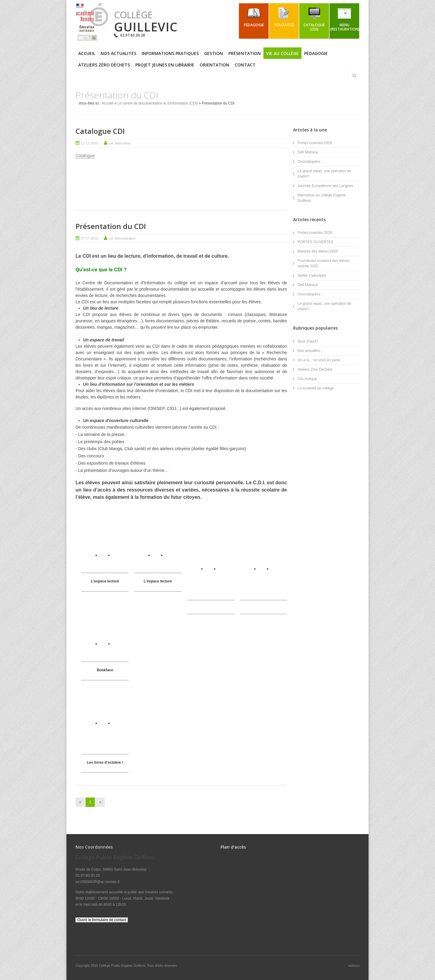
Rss (87, 38)
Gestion (214, 53)
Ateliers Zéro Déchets (104, 65)
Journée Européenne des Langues (325, 186)
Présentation (245, 53)
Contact (245, 65)
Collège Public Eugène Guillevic (123, 965)
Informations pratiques (170, 53)
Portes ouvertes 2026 (315, 143)
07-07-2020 (89, 238)
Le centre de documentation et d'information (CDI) (158, 103)
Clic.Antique (307, 379)
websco (354, 965)
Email (81, 38)
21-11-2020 (89, 143)
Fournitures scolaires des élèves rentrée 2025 (324, 263)
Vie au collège (282, 53)
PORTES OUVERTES (315, 242)
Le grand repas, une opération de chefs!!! (324, 174)
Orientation (214, 65)
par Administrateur (122, 238)
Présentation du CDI (111, 226)
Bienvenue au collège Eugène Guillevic (322, 198)
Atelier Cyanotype (312, 276)
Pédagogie (316, 53)
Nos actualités (118, 53)
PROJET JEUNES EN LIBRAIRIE (165, 65)
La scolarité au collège (316, 388)
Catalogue (85, 156)
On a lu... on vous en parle (319, 360)
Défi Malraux (308, 152)
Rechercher (354, 76)
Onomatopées (309, 162)
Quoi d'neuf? (308, 341)
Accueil (87, 53)
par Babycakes (120, 143)
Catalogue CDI (100, 131)
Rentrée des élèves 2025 (318, 251)
